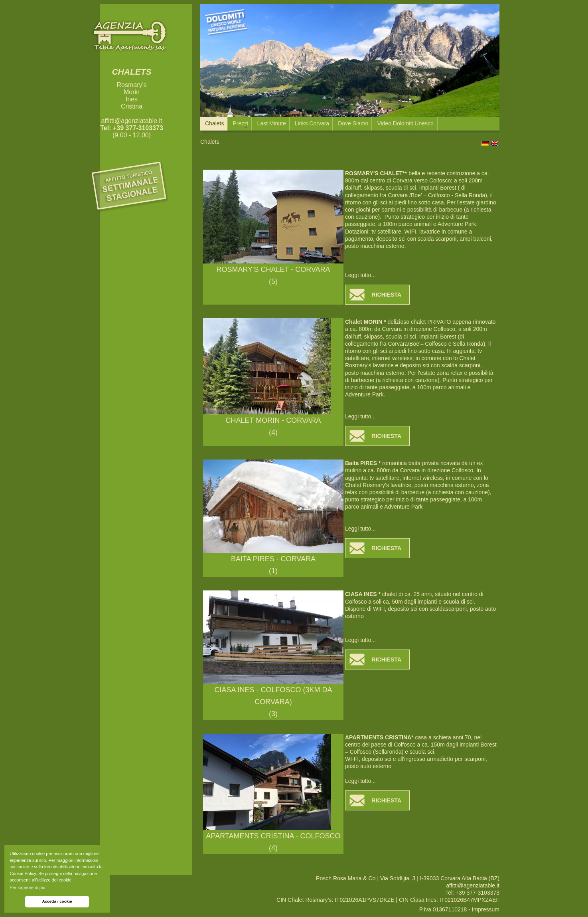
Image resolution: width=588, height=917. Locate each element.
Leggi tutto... (360, 275)
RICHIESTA (387, 295)
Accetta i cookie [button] (57, 901)
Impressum (486, 909)
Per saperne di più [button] (27, 887)
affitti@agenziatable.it (132, 121)
